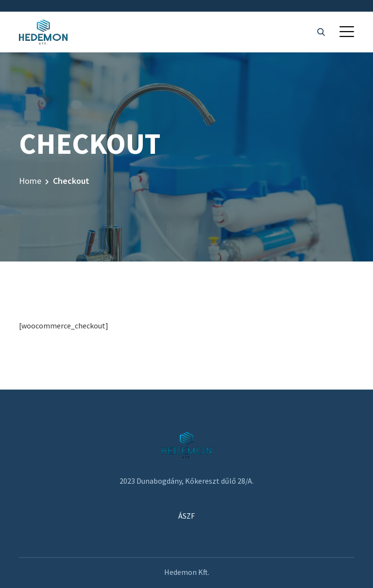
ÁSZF (186, 516)
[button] (347, 32)
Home (30, 181)
